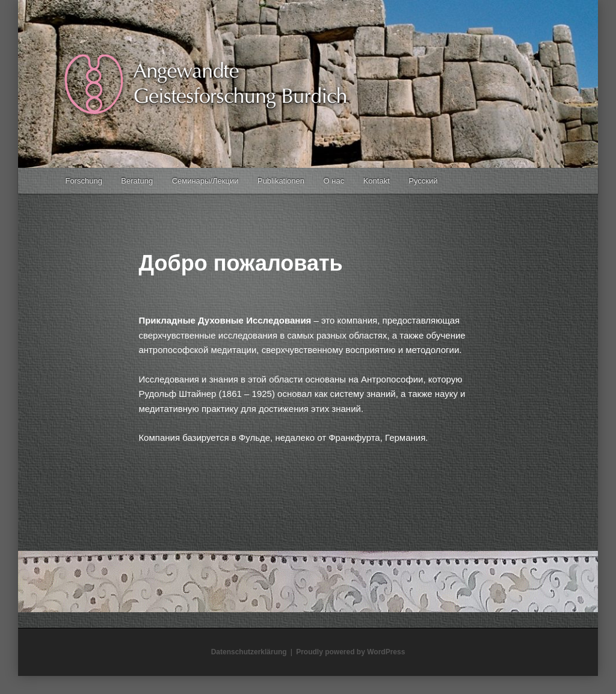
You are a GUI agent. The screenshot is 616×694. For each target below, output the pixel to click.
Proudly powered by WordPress (350, 652)
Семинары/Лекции (205, 181)
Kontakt (377, 181)
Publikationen (281, 181)
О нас (334, 181)
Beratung (137, 181)
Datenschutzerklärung (249, 652)
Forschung (83, 181)
